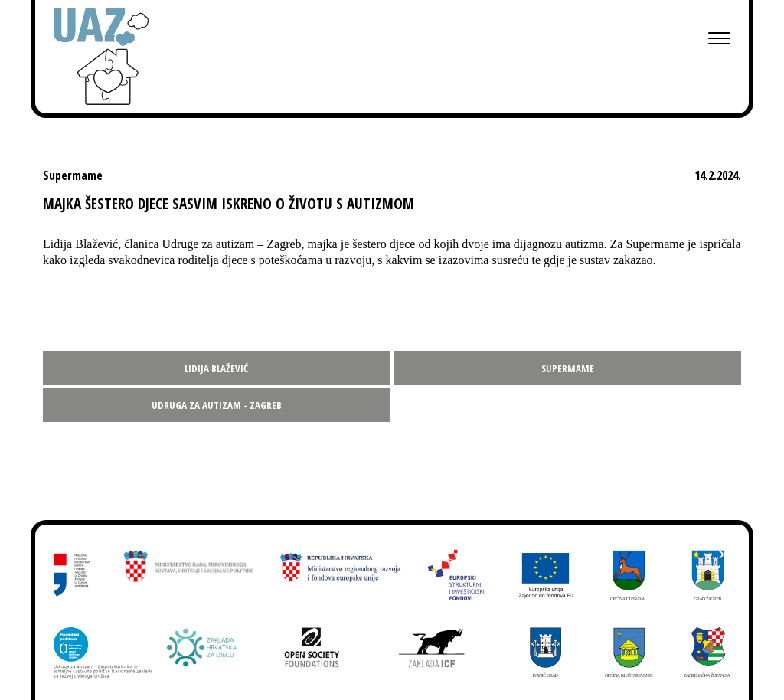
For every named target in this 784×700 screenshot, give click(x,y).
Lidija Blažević (216, 368)
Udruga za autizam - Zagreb (217, 405)
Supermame (568, 368)
